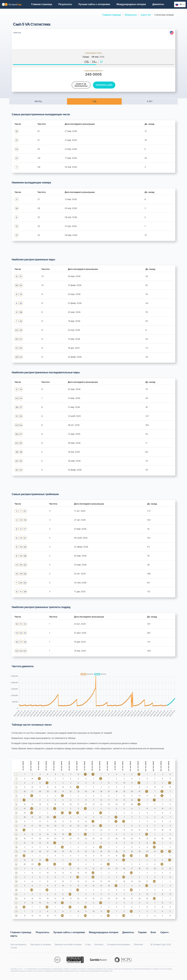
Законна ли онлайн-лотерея (68, 944)
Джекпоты (158, 4)
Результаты (131, 15)
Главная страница (112, 15)
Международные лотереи (131, 4)
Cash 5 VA (146, 15)
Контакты (99, 944)
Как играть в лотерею (41, 944)
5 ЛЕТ (150, 101)
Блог (153, 932)
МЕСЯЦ (38, 101)
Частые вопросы (18, 944)
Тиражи (142, 932)
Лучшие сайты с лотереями (94, 4)
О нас (88, 944)
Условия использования (118, 944)
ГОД (94, 101)
